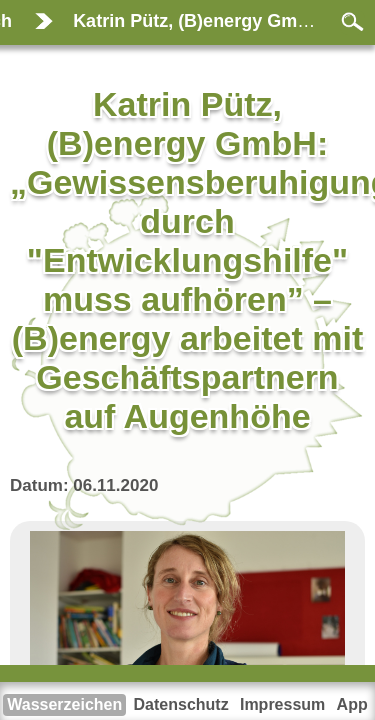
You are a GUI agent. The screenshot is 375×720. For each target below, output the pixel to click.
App (352, 704)
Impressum (282, 704)
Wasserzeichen (64, 704)
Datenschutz (181, 704)
